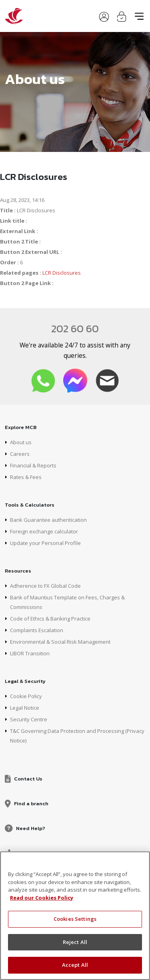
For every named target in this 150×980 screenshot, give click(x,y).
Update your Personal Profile (45, 543)
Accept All (75, 965)
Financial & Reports (33, 465)
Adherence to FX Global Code (45, 586)
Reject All (75, 942)
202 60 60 (75, 328)
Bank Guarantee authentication (48, 520)
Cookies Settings (75, 919)
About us (21, 442)
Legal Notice (25, 708)
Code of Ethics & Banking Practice (50, 619)
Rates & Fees (26, 477)
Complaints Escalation (37, 630)
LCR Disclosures (62, 273)
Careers (20, 454)
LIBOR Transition (30, 653)
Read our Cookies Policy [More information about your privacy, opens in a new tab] (42, 898)
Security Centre (29, 719)
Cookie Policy (26, 696)
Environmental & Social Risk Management (60, 642)
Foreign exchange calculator (44, 531)
